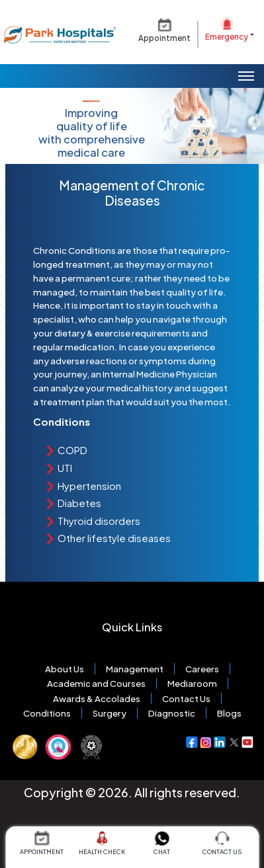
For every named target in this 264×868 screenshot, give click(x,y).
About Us (65, 669)
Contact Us (186, 698)
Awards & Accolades (97, 698)
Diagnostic (172, 713)
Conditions (47, 713)
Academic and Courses (96, 683)
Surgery (110, 713)
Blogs (229, 713)
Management (135, 669)
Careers (202, 669)
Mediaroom (192, 683)
